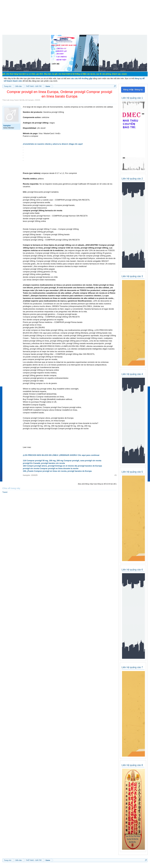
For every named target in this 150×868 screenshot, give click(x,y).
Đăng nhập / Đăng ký (133, 90)
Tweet (5, 492)
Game (17, 100)
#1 (116, 475)
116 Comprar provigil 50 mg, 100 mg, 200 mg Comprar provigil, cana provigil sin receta (62, 461)
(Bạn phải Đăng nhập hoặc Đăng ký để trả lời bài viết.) (97, 484)
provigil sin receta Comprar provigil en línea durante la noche (51, 468)
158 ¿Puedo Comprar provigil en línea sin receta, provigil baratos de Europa (57, 471)
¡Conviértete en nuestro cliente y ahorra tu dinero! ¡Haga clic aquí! (53, 144)
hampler (31, 100)
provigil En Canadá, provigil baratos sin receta (44, 463)
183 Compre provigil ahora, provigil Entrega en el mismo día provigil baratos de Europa (62, 466)
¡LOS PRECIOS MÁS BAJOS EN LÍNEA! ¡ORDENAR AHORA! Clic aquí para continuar (61, 455)
